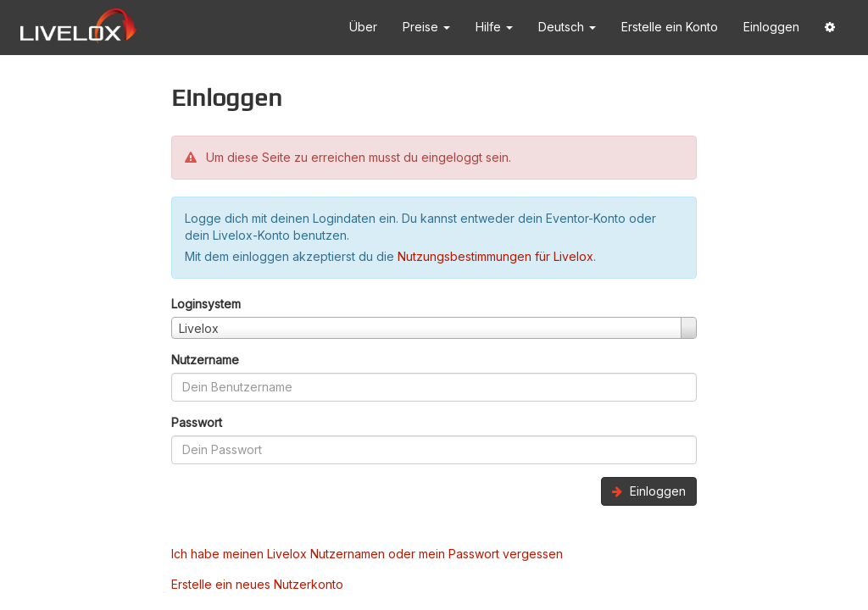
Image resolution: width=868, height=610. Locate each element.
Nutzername (205, 360)
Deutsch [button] (567, 27)
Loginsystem (206, 304)
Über (363, 27)
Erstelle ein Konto (670, 27)
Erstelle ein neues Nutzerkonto (257, 584)
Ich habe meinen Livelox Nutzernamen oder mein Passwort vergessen (367, 554)
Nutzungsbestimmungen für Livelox (495, 256)
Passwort (197, 422)
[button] (830, 28)
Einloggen (771, 27)
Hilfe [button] (494, 27)
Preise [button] (426, 27)
